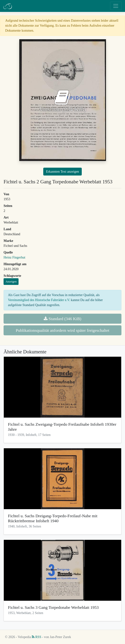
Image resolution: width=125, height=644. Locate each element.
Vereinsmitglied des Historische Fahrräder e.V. (39, 300)
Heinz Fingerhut (14, 257)
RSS (36, 637)
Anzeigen (11, 282)
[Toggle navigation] (116, 6)
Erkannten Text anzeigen (63, 172)
